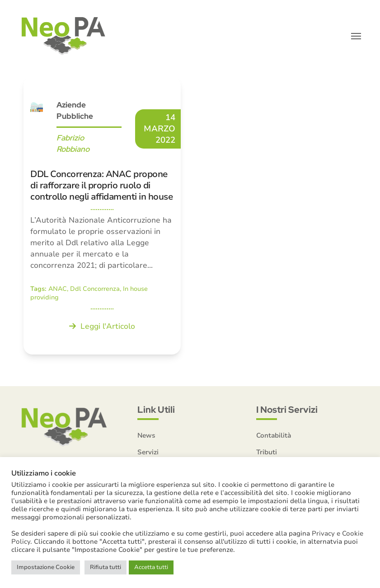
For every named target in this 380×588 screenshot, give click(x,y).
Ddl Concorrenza (95, 289)
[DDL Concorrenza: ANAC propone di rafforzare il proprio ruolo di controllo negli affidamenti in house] (102, 216)
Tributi (267, 452)
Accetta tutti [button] (151, 567)
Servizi (148, 452)
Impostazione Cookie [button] (46, 567)
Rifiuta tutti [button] (106, 567)
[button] (356, 36)
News (146, 435)
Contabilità (274, 435)
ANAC (58, 289)
